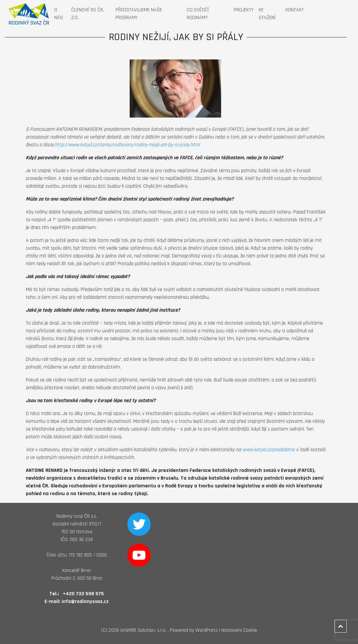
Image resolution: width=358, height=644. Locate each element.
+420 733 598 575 (83, 594)
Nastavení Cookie (239, 630)
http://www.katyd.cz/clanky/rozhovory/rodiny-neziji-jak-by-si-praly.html (127, 145)
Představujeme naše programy (139, 14)
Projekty (244, 10)
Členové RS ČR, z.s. (88, 14)
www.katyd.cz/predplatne (268, 450)
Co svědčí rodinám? (198, 14)
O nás (59, 14)
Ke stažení (267, 14)
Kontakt (295, 10)
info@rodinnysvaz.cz (85, 602)
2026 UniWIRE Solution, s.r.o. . (139, 630)
